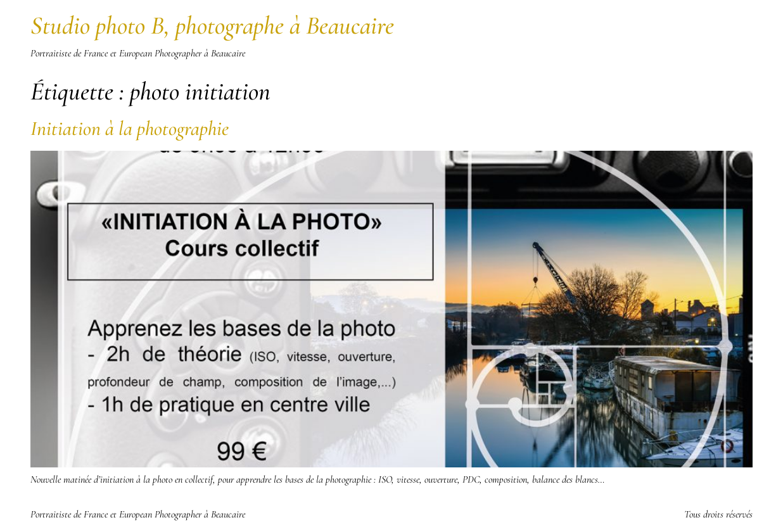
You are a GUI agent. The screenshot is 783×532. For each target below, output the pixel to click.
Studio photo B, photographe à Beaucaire (212, 25)
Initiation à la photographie (130, 128)
